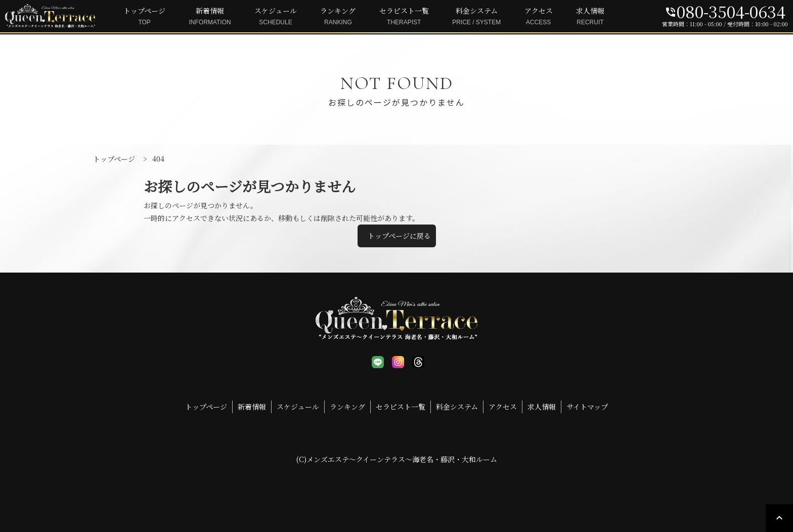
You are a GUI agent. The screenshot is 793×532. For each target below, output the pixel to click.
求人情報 (590, 17)
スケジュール (276, 17)
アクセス (539, 17)
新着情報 (210, 17)
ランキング (338, 17)
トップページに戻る (399, 236)
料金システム (476, 17)
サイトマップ (587, 407)
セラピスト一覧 (404, 17)
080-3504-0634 (725, 11)
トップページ (144, 17)
